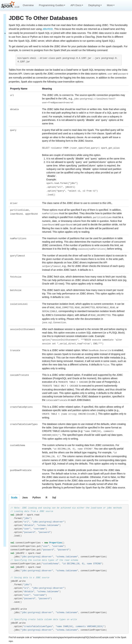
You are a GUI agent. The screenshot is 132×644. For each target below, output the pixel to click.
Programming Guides (52, 5)
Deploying (95, 5)
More (111, 5)
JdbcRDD (48, 29)
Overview (28, 5)
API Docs (77, 5)
